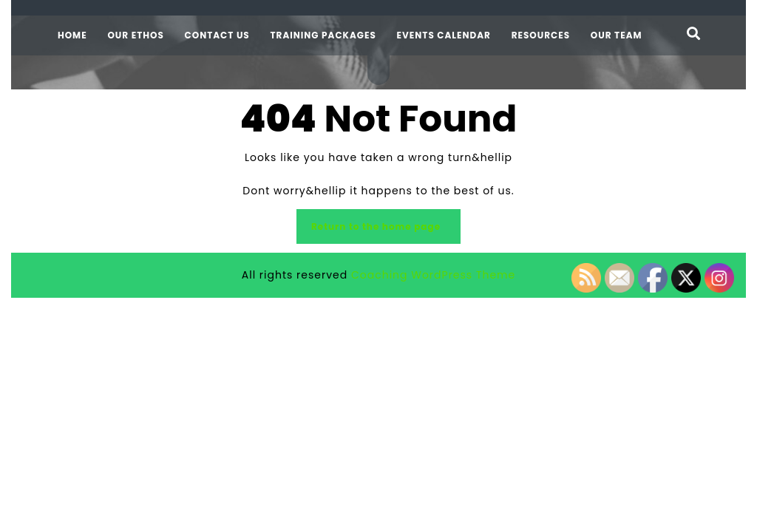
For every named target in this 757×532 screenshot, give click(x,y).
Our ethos (135, 35)
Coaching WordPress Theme (433, 275)
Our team (617, 35)
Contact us (217, 35)
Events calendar (444, 35)
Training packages (323, 35)
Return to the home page (378, 226)
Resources (541, 35)
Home (72, 35)
